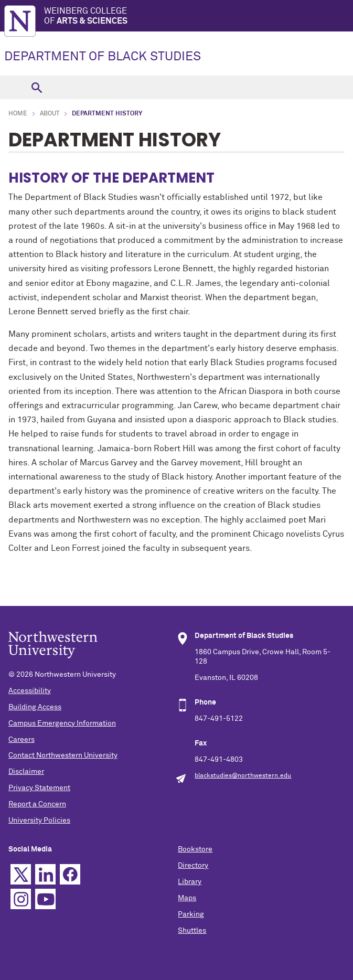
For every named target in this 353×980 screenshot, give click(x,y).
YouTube (45, 899)
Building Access (35, 707)
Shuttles (192, 931)
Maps (187, 898)
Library (190, 882)
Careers (22, 740)
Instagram (21, 899)
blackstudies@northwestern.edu (243, 776)
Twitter (21, 874)
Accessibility (30, 691)
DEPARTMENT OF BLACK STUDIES (103, 57)
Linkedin (45, 874)
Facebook (70, 874)
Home (18, 114)
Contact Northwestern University (63, 755)
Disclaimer (26, 772)
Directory (193, 866)
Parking (191, 914)
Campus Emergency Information (62, 723)
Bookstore (195, 849)
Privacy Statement (39, 788)
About (50, 114)
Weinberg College (199, 17)
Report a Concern (37, 804)
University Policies (39, 821)
